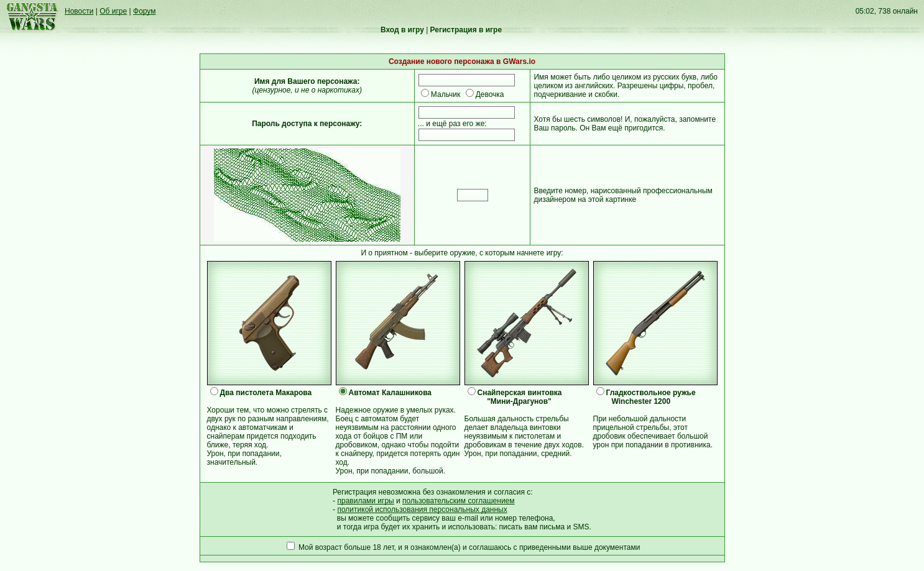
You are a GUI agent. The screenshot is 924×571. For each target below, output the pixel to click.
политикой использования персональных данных (422, 509)
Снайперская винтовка (520, 393)
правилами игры (365, 501)
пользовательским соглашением (458, 501)
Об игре (113, 11)
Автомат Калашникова (390, 393)
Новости (79, 11)
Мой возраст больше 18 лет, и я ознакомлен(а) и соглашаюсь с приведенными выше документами (469, 547)
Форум (144, 11)
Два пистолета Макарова (266, 393)
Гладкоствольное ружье (651, 393)
